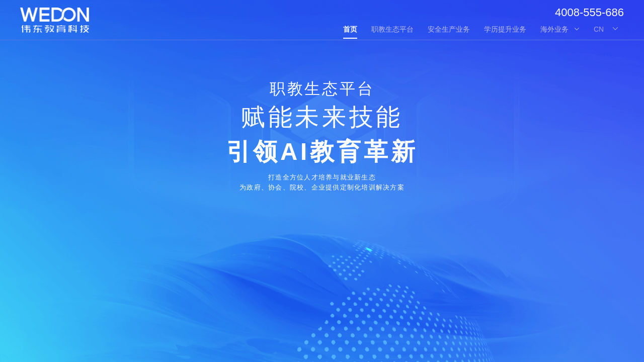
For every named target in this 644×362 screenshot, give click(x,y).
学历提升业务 (505, 29)
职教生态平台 (392, 29)
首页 (350, 29)
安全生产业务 (449, 29)
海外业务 (560, 29)
